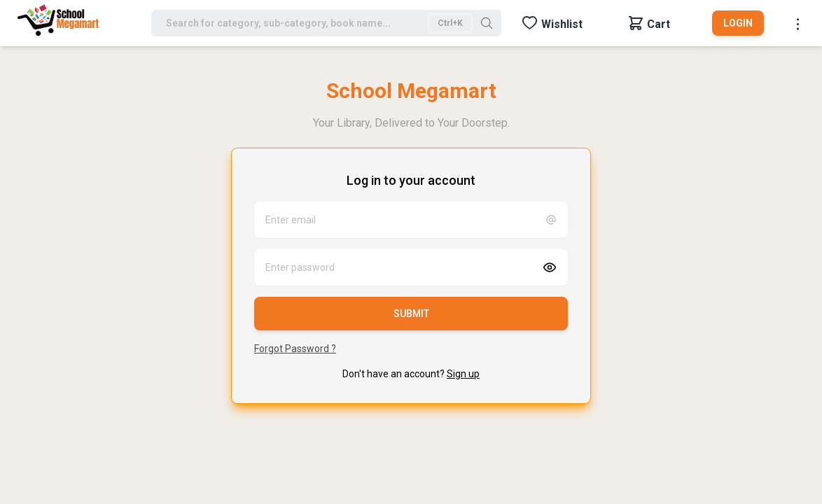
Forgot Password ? (295, 349)
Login (738, 23)
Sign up (463, 374)
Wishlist (562, 24)
